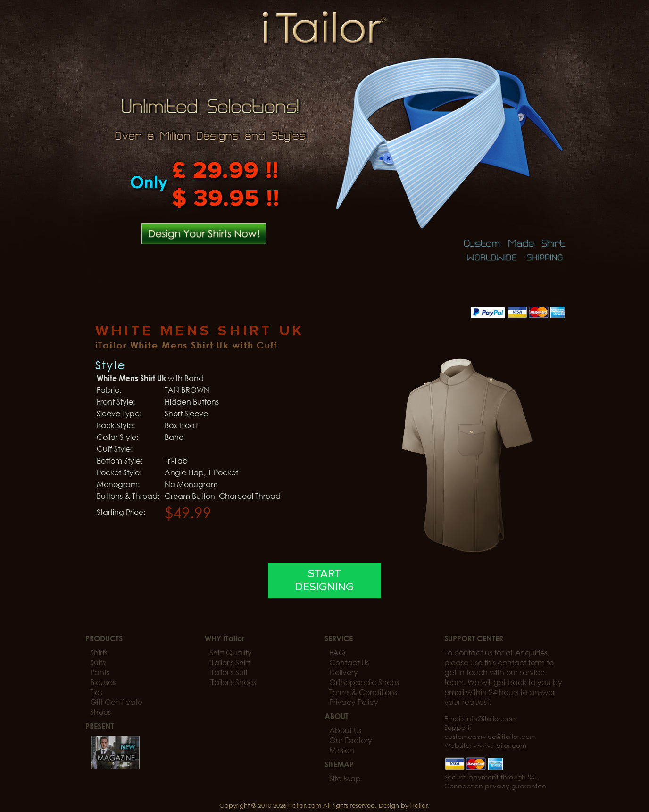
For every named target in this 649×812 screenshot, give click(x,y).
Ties (96, 692)
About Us (345, 730)
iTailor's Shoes (233, 682)
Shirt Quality (231, 652)
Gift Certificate (116, 702)
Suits (98, 662)
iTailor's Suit (229, 672)
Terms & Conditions (363, 692)
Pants (100, 672)
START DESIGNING (324, 580)
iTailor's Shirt (230, 662)
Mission (342, 750)
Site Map (345, 778)
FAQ (337, 652)
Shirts (99, 652)
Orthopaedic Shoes (364, 682)
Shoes (100, 712)
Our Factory (351, 740)
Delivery (344, 672)
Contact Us (349, 662)
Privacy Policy (354, 702)
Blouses (103, 682)
